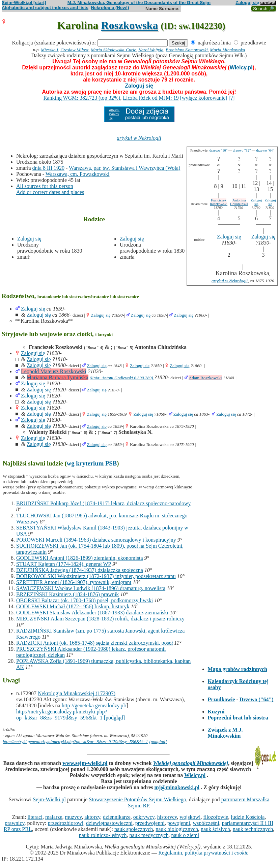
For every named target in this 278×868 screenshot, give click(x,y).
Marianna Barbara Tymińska (58, 377)
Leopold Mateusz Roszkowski (54, 371)
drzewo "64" (265, 150)
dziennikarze (117, 817)
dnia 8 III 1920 (49, 168)
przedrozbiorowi (65, 823)
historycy (167, 817)
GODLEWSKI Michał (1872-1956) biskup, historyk (73, 606)
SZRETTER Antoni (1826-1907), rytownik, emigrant (74, 582)
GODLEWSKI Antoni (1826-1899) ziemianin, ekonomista (80, 558)
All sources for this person (45, 186)
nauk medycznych (149, 835)
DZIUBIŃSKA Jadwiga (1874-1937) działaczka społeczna (80, 570)
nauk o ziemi (185, 835)
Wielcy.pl (241, 68)
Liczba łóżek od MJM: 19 (151, 98)
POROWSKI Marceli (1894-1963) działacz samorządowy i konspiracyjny (96, 540)
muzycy (74, 817)
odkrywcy (144, 817)
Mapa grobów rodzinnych (238, 669)
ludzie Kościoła (248, 817)
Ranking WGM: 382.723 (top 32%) (82, 98)
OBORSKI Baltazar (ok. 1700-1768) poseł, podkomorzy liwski (85, 600)
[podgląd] (114, 718)
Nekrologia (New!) (110, 8)
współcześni (206, 823)
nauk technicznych (253, 829)
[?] (232, 98)
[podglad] (158, 742)
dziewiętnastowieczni (109, 823)
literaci (35, 817)
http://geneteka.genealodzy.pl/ (94, 705)
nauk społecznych (134, 829)
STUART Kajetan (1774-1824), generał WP (64, 564)
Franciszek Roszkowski (219, 202)
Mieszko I (49, 50)
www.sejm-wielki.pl (85, 763)
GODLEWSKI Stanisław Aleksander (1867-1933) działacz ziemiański (92, 613)
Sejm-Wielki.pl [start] (24, 3)
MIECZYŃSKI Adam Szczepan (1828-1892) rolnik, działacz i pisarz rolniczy (100, 619)
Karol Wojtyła (151, 50)
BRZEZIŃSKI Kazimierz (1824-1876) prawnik (67, 594)
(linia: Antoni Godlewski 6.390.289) (122, 378)
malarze (54, 817)
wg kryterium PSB (92, 463)
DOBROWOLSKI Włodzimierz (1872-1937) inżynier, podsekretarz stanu (96, 576)
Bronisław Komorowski (187, 50)
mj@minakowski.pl (177, 787)
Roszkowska (130, 25)
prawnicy (15, 823)
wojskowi (190, 817)
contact (268, 3)
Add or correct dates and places (50, 192)
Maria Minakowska (227, 50)
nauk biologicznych (177, 829)
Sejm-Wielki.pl (49, 799)
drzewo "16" (218, 150)
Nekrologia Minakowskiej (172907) (77, 693)
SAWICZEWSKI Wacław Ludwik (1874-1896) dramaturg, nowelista (91, 588)
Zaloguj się (247, 3)
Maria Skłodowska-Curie (113, 50)
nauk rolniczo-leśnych (103, 835)
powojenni (179, 823)
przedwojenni (150, 823)
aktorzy (92, 817)
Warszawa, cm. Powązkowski (78, 174)
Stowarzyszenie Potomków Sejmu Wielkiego (137, 799)
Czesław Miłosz (74, 50)
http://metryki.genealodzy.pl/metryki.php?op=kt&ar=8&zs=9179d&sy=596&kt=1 (62, 715)
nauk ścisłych (215, 829)
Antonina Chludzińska (239, 202)
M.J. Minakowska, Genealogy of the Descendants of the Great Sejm (139, 3)
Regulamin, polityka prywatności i (203, 853)
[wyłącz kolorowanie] (204, 98)
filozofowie (216, 817)
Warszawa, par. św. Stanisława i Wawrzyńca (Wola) (124, 168)
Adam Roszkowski (205, 378)
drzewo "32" (242, 150)
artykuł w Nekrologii (139, 138)
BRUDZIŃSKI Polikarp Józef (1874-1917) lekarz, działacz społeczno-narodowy (104, 503)
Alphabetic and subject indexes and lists (45, 8)
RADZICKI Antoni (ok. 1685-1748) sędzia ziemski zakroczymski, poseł (94, 643)
